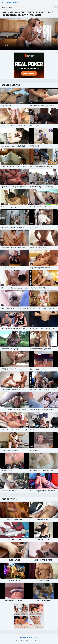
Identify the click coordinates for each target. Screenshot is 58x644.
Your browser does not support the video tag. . (29, 34)
